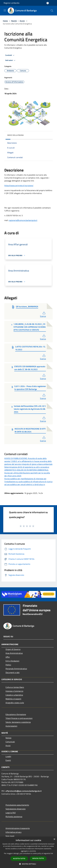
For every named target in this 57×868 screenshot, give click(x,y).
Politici (8, 665)
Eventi (8, 760)
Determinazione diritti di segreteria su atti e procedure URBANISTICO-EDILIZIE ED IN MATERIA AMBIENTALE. (27, 468)
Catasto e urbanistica (14, 695)
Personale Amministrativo (16, 669)
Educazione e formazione (16, 714)
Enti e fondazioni (12, 661)
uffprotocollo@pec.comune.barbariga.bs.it (24, 791)
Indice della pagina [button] (15, 135)
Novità (14, 21)
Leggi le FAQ (11, 813)
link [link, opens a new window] (52, 853)
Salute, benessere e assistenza (18, 722)
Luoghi (8, 756)
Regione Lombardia (11, 3)
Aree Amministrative (14, 653)
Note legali (10, 836)
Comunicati (10, 742)
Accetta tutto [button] (19, 859)
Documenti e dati (13, 672)
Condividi (10, 55)
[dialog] (28, 852)
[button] (28, 864)
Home (5, 21)
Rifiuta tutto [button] (38, 858)
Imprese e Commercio (14, 691)
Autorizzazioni (11, 726)
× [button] (54, 839)
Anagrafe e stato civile (15, 703)
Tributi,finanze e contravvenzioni (19, 718)
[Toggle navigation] (5, 10)
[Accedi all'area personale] (48, 3)
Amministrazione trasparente (18, 828)
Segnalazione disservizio (16, 809)
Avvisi (22, 21)
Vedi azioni (11, 60)
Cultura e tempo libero (15, 687)
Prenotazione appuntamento (17, 805)
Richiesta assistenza (14, 817)
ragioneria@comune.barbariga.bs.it (23, 220)
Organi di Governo (13, 649)
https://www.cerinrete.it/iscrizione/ (19, 186)
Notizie (8, 738)
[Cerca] (52, 11)
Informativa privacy (14, 832)
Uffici (8, 657)
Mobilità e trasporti (13, 699)
